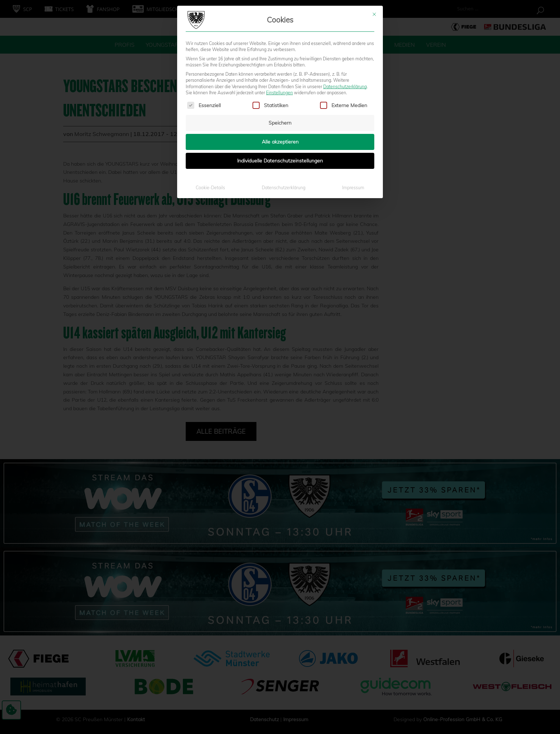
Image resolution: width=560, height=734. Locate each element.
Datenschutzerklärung (284, 94)
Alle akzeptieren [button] (280, 48)
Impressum (353, 94)
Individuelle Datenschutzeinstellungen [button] (280, 67)
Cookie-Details (210, 94)
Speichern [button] (280, 29)
